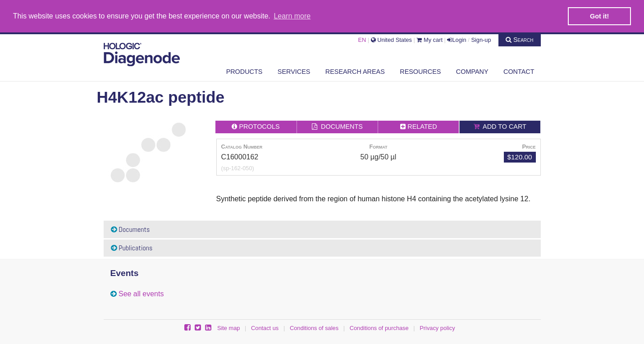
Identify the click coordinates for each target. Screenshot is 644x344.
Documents (130, 229)
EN (362, 39)
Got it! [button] (599, 16)
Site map (229, 328)
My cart (429, 39)
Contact (519, 71)
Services (294, 71)
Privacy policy (437, 328)
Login (457, 39)
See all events (141, 293)
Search (520, 39)
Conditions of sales (314, 328)
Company (472, 71)
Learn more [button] (292, 16)
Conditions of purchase (379, 328)
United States (391, 39)
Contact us (265, 328)
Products (244, 71)
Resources (420, 71)
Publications (132, 247)
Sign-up (481, 39)
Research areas (355, 71)
